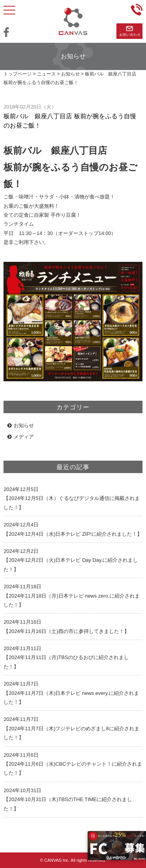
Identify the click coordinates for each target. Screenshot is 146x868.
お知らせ (21, 425)
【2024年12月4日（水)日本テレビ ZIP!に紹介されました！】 (73, 534)
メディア (21, 437)
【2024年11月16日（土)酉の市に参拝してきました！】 (66, 631)
